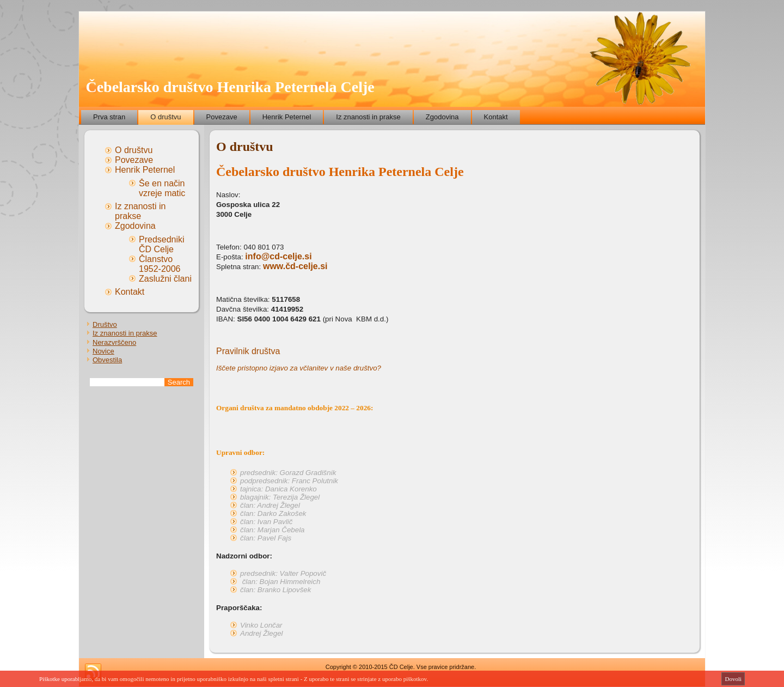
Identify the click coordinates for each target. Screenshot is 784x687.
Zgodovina (442, 117)
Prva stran (109, 117)
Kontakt (496, 117)
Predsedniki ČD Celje (162, 244)
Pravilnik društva (248, 351)
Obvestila (107, 360)
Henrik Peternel (287, 117)
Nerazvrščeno (114, 342)
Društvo (105, 324)
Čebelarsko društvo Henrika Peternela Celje (230, 87)
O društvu (166, 117)
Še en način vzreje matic (162, 188)
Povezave (222, 117)
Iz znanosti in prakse (368, 117)
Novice (103, 351)
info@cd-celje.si (278, 256)
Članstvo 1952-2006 (160, 264)
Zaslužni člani (165, 279)
